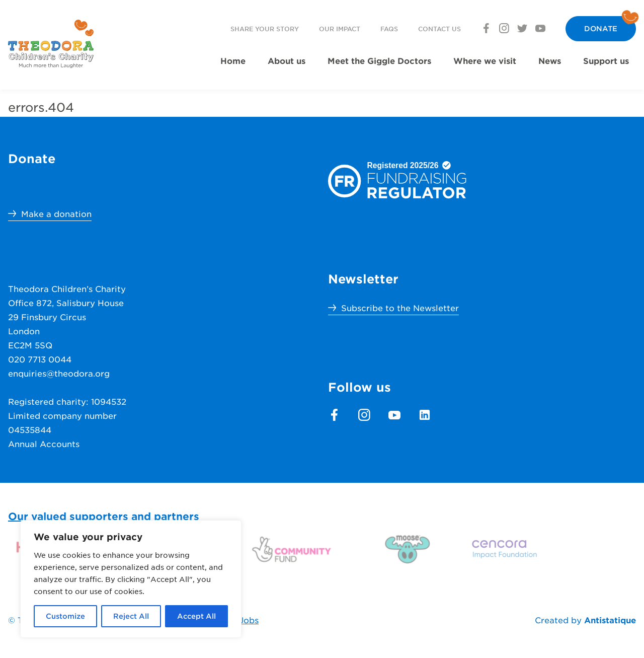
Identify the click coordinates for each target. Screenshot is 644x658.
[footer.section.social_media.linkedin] (425, 415)
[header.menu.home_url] (51, 44)
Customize (65, 616)
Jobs (249, 620)
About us (287, 60)
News (550, 60)
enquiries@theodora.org (59, 373)
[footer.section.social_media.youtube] (540, 28)
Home (233, 60)
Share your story (265, 29)
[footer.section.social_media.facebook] (486, 28)
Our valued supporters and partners (104, 516)
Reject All (131, 616)
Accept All (196, 616)
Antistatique (610, 620)
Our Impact (340, 29)
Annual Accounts (44, 444)
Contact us (439, 29)
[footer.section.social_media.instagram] (504, 28)
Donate (601, 28)
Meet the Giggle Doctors (379, 60)
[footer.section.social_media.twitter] (522, 28)
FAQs (389, 29)
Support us (606, 60)
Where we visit (485, 60)
